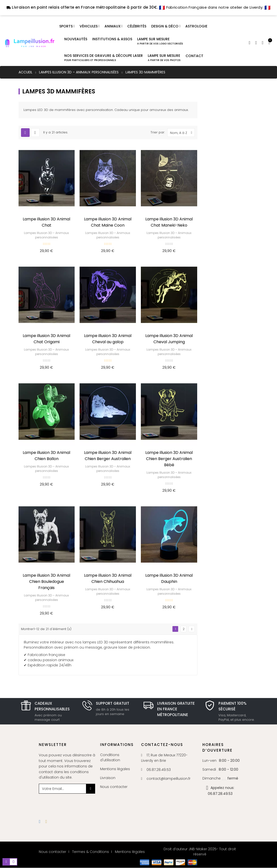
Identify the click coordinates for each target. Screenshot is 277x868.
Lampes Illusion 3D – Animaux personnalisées (46, 235)
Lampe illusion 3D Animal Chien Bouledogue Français (46, 582)
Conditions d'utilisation (110, 757)
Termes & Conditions (91, 852)
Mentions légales (115, 769)
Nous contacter (114, 787)
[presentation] (79, 803)
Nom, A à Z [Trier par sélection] (182, 133)
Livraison (108, 778)
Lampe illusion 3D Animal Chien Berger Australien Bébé (169, 459)
